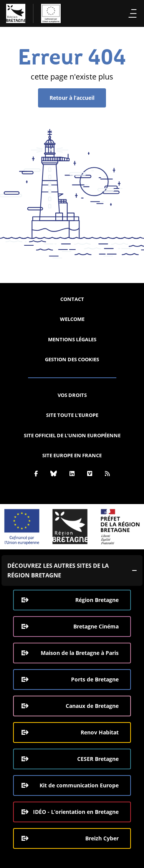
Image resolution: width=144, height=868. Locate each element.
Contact (72, 299)
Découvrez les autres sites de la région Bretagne (58, 570)
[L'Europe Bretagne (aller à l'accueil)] (33, 13)
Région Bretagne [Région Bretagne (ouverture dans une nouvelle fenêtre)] (97, 600)
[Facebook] (36, 473)
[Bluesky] (54, 473)
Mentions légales (72, 339)
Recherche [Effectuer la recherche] (119, 14)
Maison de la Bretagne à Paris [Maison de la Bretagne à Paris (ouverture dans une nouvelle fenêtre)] (80, 653)
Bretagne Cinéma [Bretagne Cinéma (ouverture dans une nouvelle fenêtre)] (96, 626)
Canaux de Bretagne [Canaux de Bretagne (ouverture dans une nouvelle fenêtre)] (92, 706)
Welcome (72, 319)
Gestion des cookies (72, 359)
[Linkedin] (72, 473)
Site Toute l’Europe (72, 415)
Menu (133, 14)
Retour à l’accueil (72, 98)
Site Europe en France (72, 455)
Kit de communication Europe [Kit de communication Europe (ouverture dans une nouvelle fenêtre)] (79, 785)
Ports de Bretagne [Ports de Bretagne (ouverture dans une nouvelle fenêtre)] (95, 679)
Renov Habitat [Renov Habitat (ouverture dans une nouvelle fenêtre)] (100, 732)
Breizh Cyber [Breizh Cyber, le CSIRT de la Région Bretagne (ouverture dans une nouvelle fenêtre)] (102, 838)
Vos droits (72, 395)
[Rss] (107, 473)
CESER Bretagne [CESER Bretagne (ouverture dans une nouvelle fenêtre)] (98, 759)
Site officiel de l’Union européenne (72, 435)
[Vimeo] (90, 473)
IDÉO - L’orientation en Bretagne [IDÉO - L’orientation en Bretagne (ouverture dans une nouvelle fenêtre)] (76, 812)
